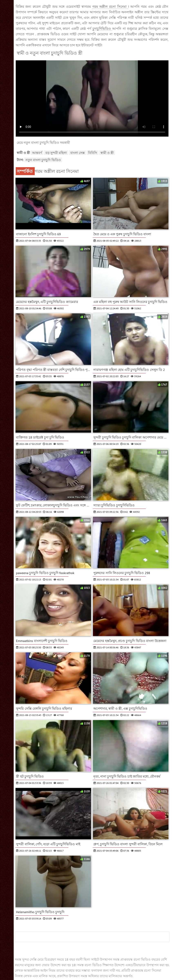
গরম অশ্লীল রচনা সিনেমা (110, 7)
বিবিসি (93, 153)
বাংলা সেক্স (78, 153)
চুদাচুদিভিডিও (102, 29)
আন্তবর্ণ (37, 153)
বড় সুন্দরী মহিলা (56, 153)
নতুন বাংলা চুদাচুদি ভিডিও (43, 160)
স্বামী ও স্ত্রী (107, 153)
